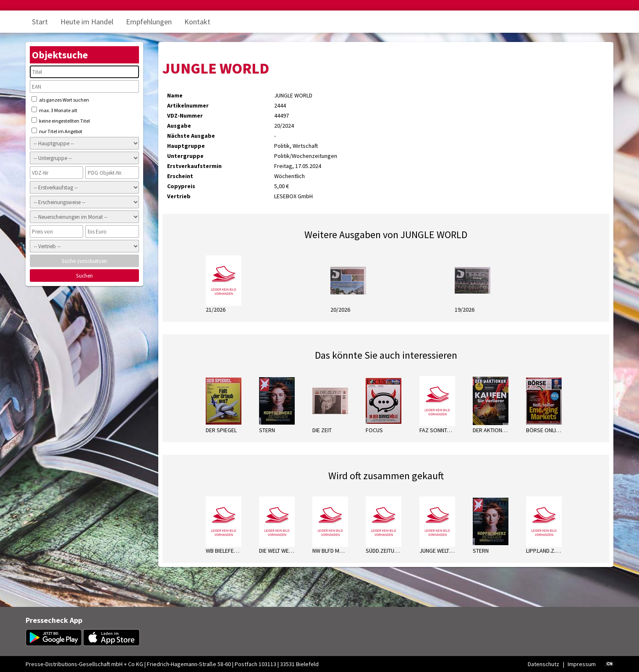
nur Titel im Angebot (57, 131)
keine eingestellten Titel (61, 121)
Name (175, 95)
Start (40, 22)
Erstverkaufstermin (194, 166)
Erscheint (180, 176)
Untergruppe (185, 156)
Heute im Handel (87, 22)
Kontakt (197, 22)
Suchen (84, 276)
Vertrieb (179, 196)
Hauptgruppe (186, 146)
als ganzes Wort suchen (60, 100)
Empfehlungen (149, 22)
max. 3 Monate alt (54, 110)
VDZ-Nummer (185, 115)
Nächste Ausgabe (191, 136)
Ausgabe (179, 126)
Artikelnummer (188, 105)
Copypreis (181, 186)
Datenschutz (543, 664)
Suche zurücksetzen (84, 261)
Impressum (582, 664)
